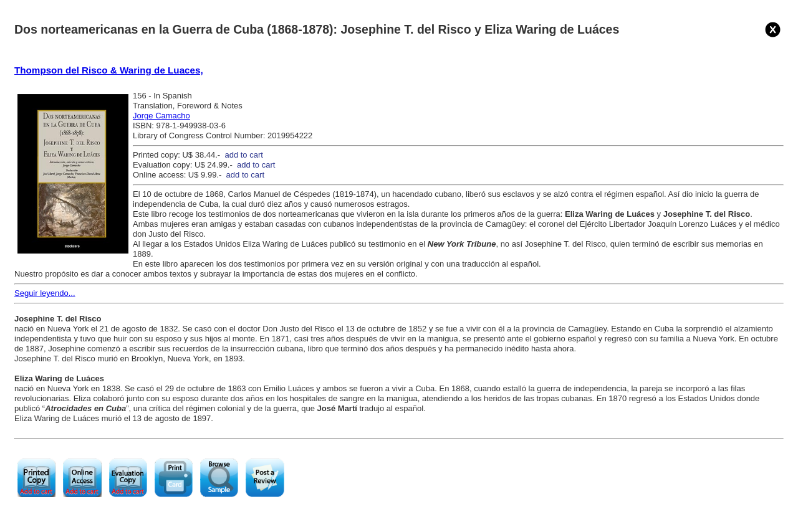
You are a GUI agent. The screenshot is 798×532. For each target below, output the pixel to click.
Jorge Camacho (161, 116)
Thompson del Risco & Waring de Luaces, (109, 70)
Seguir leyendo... (45, 293)
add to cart (243, 155)
